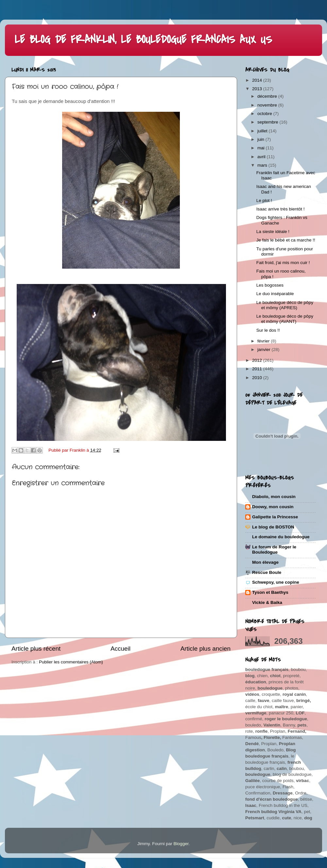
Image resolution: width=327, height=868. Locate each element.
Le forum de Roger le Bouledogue (274, 550)
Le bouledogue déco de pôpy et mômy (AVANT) (285, 319)
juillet (263, 131)
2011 (258, 369)
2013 (258, 89)
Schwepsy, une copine (276, 582)
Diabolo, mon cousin (274, 497)
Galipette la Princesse (275, 517)
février (264, 341)
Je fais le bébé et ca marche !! (286, 240)
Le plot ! (264, 200)
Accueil (120, 649)
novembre (268, 105)
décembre (268, 96)
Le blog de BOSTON (273, 527)
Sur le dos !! (268, 330)
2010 (258, 378)
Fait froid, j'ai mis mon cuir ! (283, 263)
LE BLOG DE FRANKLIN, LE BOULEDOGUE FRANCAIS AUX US (143, 40)
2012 (258, 360)
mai (262, 148)
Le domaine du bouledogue (281, 537)
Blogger (181, 844)
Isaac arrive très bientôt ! (281, 209)
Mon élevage (265, 562)
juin (261, 139)
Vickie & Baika (267, 602)
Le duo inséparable (275, 294)
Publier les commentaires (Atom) (71, 662)
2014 (258, 80)
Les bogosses (270, 285)
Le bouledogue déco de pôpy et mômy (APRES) (285, 305)
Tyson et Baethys (270, 592)
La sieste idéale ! (273, 232)
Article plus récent (36, 649)
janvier (265, 350)
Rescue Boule (267, 572)
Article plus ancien (206, 649)
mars (263, 165)
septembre (268, 122)
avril (262, 157)
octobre (265, 114)
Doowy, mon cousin (273, 507)
